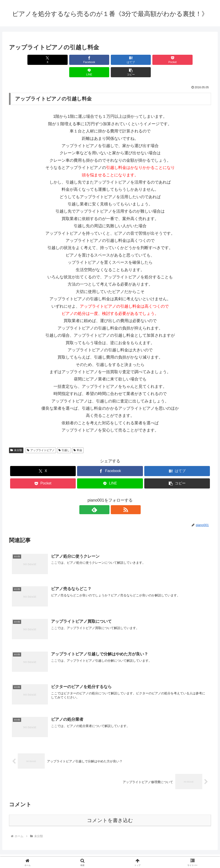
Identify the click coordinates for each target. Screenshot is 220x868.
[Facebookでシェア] (59, 60)
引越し (64, 438)
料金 (78, 438)
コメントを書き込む (110, 808)
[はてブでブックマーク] (93, 60)
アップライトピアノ (41, 438)
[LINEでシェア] (161, 60)
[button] (195, 60)
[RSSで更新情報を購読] (115, 497)
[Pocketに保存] (127, 60)
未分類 (16, 438)
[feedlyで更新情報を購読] (105, 497)
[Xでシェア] (25, 60)
